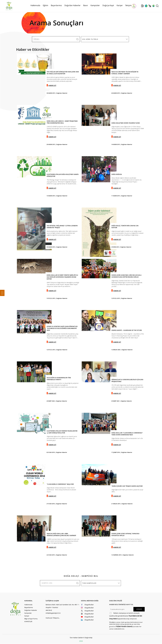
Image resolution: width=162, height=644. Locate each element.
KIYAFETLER (28, 621)
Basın (86, 5)
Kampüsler (95, 5)
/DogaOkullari (89, 605)
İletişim (128, 5)
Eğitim (46, 5)
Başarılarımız (56, 5)
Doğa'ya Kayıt (108, 5)
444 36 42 (49, 610)
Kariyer (120, 5)
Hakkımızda (35, 5)
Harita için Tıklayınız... (53, 618)
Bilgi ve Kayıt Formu (31, 619)
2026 (81, 641)
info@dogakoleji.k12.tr (53, 613)
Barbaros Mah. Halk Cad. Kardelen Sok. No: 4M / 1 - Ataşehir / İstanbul (63, 606)
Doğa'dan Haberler (73, 5)
